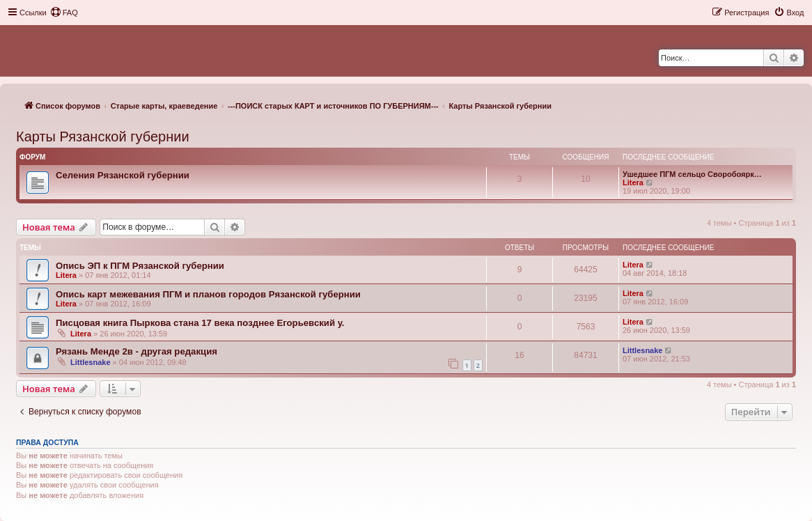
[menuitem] (64, 13)
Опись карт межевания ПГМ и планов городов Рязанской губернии (208, 294)
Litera (633, 182)
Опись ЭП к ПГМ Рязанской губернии (140, 266)
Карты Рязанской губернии (103, 137)
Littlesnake (90, 362)
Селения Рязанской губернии (123, 175)
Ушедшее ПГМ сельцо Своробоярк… (692, 174)
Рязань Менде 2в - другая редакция (136, 351)
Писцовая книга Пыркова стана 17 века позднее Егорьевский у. (200, 323)
